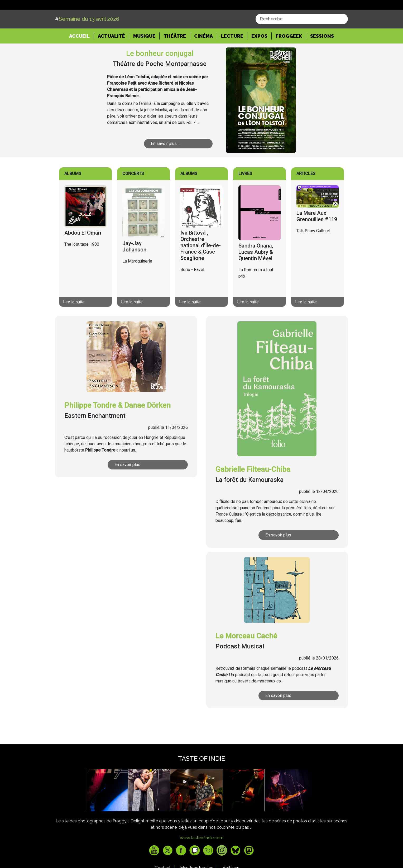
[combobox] (302, 39)
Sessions (322, 56)
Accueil (81, 55)
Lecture (232, 56)
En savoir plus (127, 485)
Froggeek (289, 56)
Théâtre (175, 56)
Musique (144, 56)
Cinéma (203, 56)
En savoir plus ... (165, 164)
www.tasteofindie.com (202, 858)
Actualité (111, 56)
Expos (259, 56)
